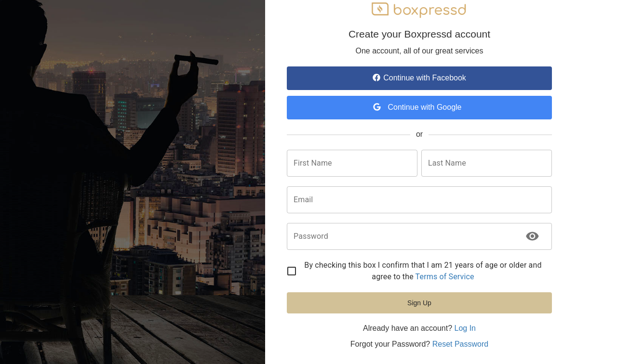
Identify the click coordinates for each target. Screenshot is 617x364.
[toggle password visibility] (532, 236)
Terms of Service (445, 277)
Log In (465, 328)
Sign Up (419, 303)
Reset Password (461, 344)
